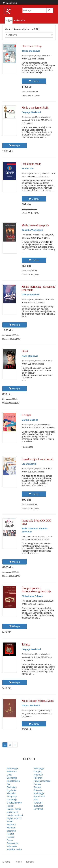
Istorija (10, 806)
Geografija (12, 800)
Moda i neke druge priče (35, 225)
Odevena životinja (32, 46)
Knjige (9, 20)
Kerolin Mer (28, 169)
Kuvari (10, 821)
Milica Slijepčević (31, 295)
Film (9, 784)
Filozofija (11, 793)
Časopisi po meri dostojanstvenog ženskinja (36, 590)
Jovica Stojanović (31, 51)
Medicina (11, 825)
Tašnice (26, 645)
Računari (38, 778)
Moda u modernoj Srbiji (35, 108)
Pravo (10, 840)
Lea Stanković (29, 464)
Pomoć (18, 862)
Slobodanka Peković (32, 596)
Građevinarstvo (14, 803)
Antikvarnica (19, 20)
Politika (10, 837)
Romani (37, 787)
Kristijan (27, 415)
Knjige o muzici (14, 818)
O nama (6, 862)
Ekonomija (12, 778)
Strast (25, 351)
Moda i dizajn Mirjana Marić (38, 701)
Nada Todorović (30, 529)
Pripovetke (12, 846)
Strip (36, 800)
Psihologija (39, 768)
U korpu (34, 81)
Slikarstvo (38, 790)
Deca (10, 775)
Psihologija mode (31, 164)
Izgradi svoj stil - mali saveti (38, 459)
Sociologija (39, 793)
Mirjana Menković (31, 706)
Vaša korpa (10, 3)
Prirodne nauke (14, 849)
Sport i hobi (39, 797)
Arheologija (12, 768)
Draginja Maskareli (31, 112)
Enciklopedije (13, 781)
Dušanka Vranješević (32, 230)
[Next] (15, 745)
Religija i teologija (42, 781)
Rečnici (37, 784)
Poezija (11, 834)
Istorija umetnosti (15, 815)
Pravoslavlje (13, 843)
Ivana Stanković (30, 356)
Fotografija (12, 797)
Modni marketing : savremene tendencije (38, 288)
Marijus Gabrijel (30, 420)
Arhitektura (12, 772)
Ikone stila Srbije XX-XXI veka (36, 522)
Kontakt (30, 862)
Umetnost (38, 809)
